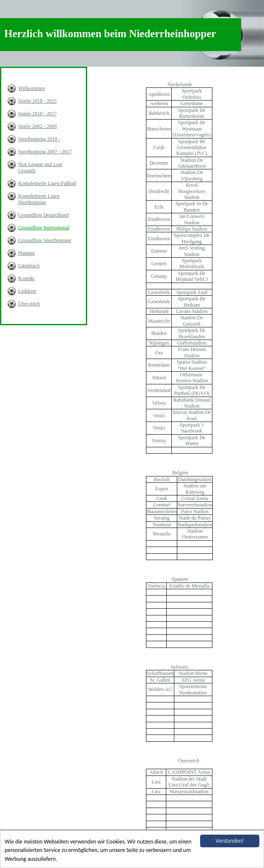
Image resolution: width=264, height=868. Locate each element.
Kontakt (26, 278)
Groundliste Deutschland (44, 215)
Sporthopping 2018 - (39, 139)
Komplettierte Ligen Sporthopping (39, 199)
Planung (26, 253)
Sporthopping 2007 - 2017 (45, 152)
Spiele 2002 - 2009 (37, 126)
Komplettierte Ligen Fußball (47, 183)
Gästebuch (29, 266)
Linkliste (27, 291)
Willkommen (32, 88)
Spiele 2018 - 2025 (37, 101)
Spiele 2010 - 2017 (37, 114)
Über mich (29, 304)
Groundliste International (44, 228)
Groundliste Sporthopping (45, 240)
